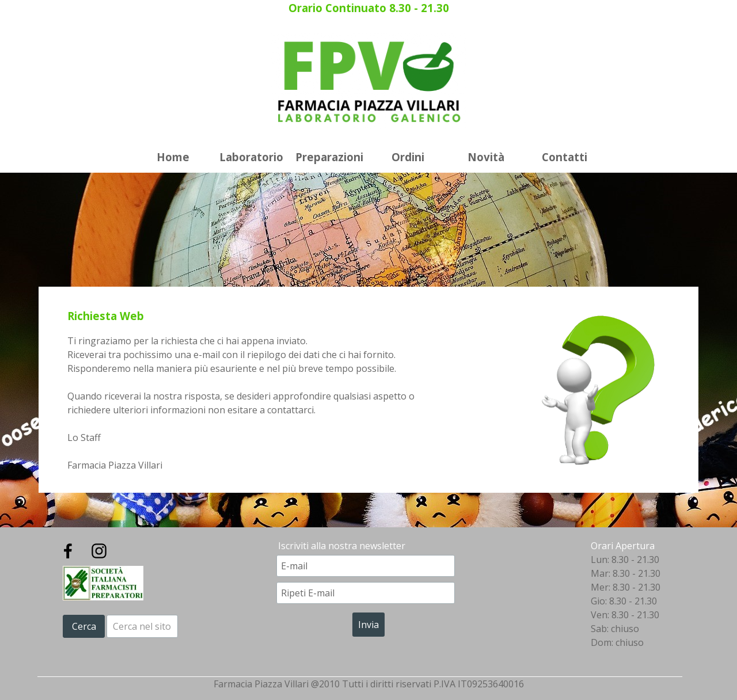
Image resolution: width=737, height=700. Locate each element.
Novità (486, 157)
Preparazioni (329, 157)
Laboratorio (251, 157)
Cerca (84, 626)
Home (173, 157)
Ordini (408, 157)
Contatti (565, 157)
